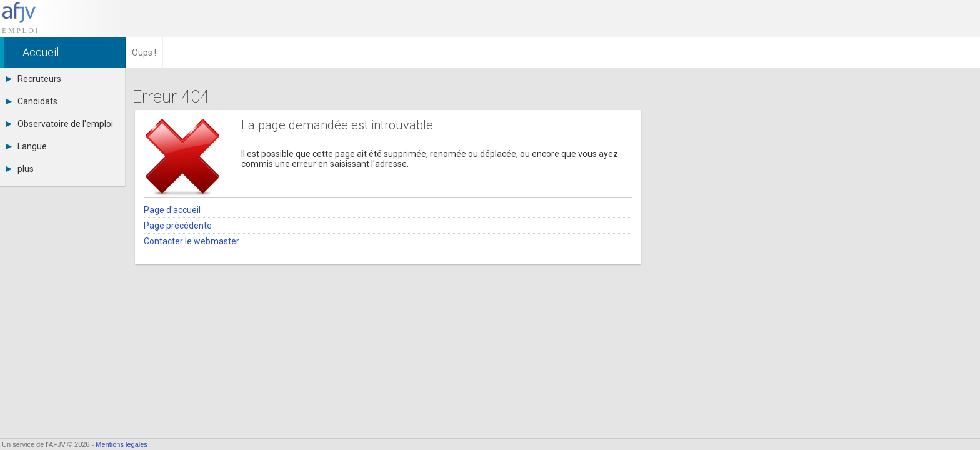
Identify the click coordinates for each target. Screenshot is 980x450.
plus (20, 169)
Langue (27, 146)
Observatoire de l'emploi (60, 124)
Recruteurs (34, 79)
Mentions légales (122, 444)
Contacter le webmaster (192, 241)
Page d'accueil (172, 210)
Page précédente (178, 226)
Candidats (32, 101)
